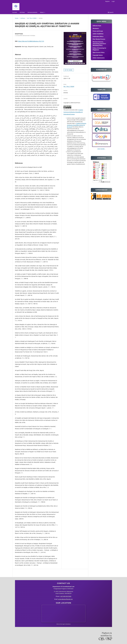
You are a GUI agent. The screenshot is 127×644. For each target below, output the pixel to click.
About (42, 12)
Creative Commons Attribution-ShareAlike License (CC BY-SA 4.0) (77, 125)
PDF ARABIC (69, 70)
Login (113, 1)
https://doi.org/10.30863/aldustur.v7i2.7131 (31, 41)
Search (111, 12)
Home (17, 18)
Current (15, 12)
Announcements (32, 12)
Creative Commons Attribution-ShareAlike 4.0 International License (73, 112)
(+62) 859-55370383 (66, 596)
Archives (22, 12)
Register (107, 1)
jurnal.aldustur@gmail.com (65, 599)
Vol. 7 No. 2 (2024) (32, 18)
